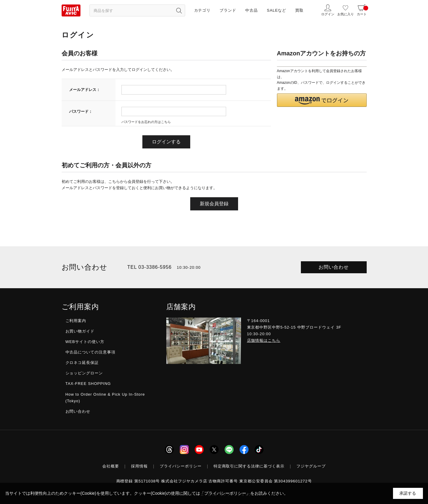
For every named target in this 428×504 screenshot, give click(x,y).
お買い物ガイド (80, 331)
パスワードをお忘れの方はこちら (146, 122)
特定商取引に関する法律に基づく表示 (249, 466)
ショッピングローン (84, 373)
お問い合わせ (334, 267)
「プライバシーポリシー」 (225, 493)
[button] (322, 100)
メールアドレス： (85, 90)
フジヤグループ (311, 466)
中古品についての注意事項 (91, 352)
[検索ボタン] (179, 10)
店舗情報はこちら (264, 340)
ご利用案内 (76, 321)
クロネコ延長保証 (82, 363)
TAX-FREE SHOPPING (88, 384)
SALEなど (277, 10)
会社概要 (111, 466)
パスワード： (81, 111)
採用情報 (139, 466)
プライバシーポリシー (181, 466)
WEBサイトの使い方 (85, 342)
